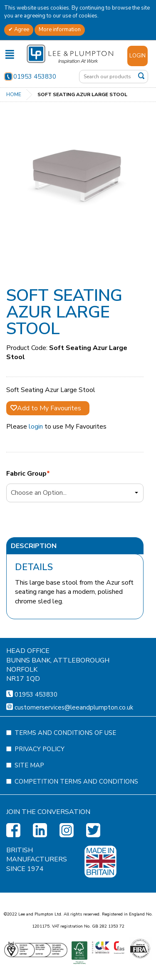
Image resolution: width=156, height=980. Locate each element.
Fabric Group (26, 474)
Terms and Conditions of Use (65, 773)
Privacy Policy (40, 789)
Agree (21, 30)
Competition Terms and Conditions (76, 821)
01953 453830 (30, 77)
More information (60, 30)
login (36, 427)
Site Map (29, 805)
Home (14, 94)
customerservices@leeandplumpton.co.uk (74, 747)
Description (34, 546)
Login (137, 56)
